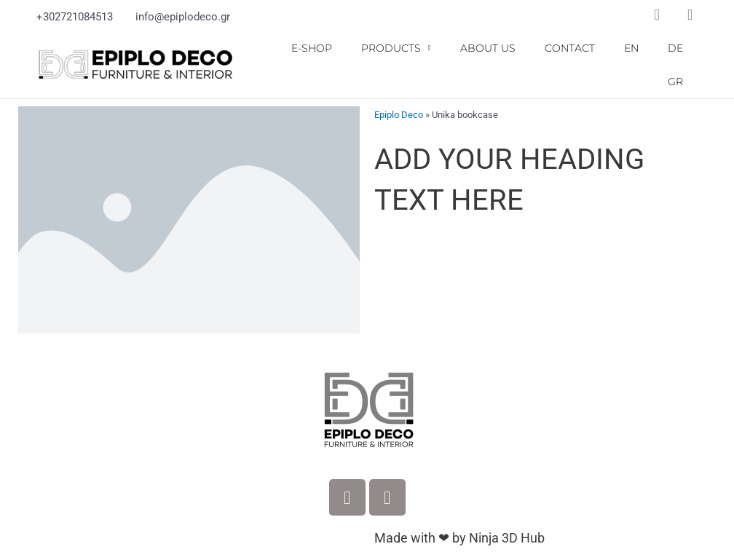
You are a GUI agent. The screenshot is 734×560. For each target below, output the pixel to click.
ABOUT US (488, 48)
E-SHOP (312, 48)
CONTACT (570, 48)
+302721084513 (75, 17)
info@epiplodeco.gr (183, 17)
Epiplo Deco (399, 114)
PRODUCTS (396, 48)
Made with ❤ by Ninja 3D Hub (459, 537)
